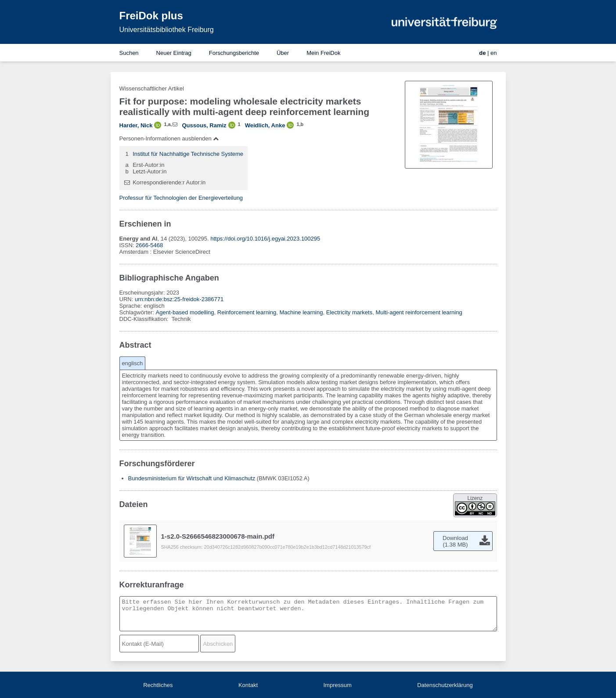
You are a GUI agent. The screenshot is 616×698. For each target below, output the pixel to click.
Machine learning (301, 312)
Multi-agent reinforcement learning (419, 312)
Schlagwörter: (138, 312)
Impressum (337, 685)
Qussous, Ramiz (204, 125)
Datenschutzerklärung (445, 685)
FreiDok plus (151, 16)
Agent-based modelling (185, 312)
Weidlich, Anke (265, 125)
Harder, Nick (136, 125)
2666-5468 (149, 245)
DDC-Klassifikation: (145, 319)
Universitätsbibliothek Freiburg (167, 30)
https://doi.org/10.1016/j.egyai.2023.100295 (265, 239)
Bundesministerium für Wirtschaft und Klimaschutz (192, 478)
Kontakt (248, 685)
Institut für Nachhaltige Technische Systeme (188, 154)
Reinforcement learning (247, 312)
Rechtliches (158, 685)
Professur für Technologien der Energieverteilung (181, 198)
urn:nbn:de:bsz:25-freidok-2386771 (179, 299)
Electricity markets (349, 312)
